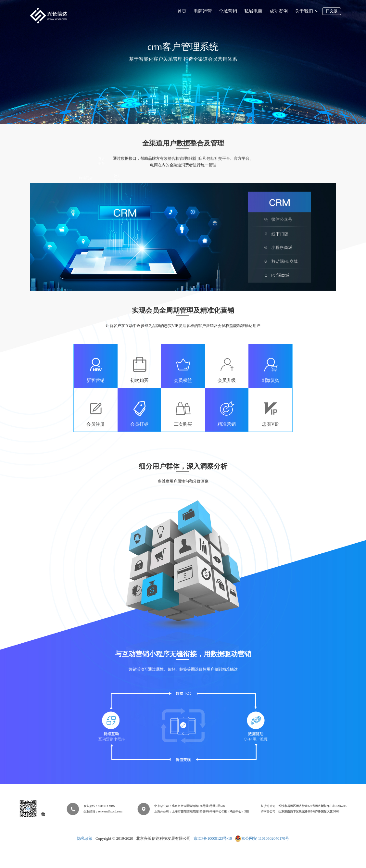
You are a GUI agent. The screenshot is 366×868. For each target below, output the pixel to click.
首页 (182, 11)
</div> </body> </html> (183, 842)
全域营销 (228, 11)
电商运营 (203, 11)
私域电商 (253, 11)
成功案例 (279, 11)
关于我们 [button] (307, 11)
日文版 (332, 11)
